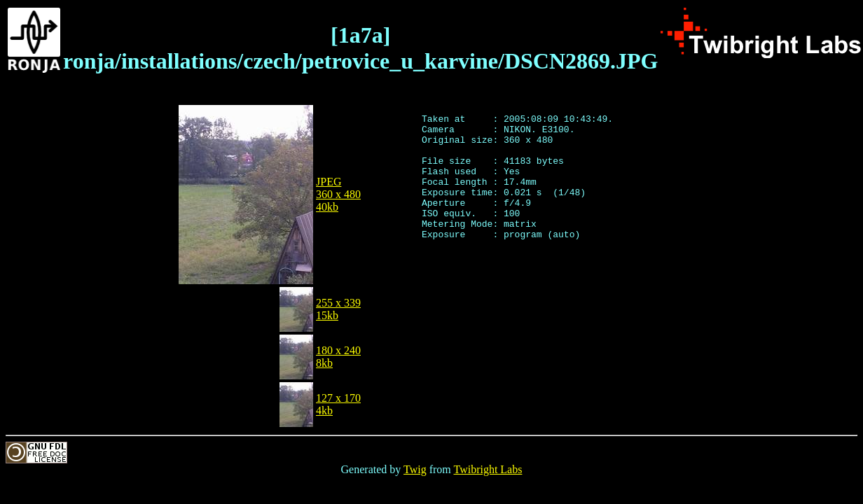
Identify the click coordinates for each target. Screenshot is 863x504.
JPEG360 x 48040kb (338, 194)
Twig (415, 469)
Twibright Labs (488, 469)
